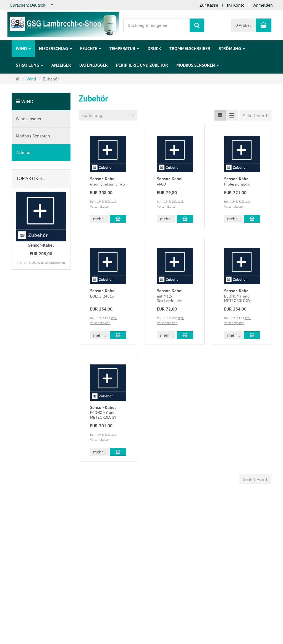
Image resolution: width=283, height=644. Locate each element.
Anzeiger (61, 65)
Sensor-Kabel (103, 179)
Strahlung (29, 65)
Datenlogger (94, 65)
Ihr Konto (236, 5)
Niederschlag (55, 49)
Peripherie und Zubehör (142, 65)
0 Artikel (243, 25)
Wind (23, 49)
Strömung (232, 49)
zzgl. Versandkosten (51, 263)
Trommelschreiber (190, 49)
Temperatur (124, 49)
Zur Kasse (209, 5)
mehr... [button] (99, 219)
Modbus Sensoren (198, 65)
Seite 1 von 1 (255, 116)
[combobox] (32, 5)
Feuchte (91, 49)
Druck (154, 49)
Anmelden (263, 5)
